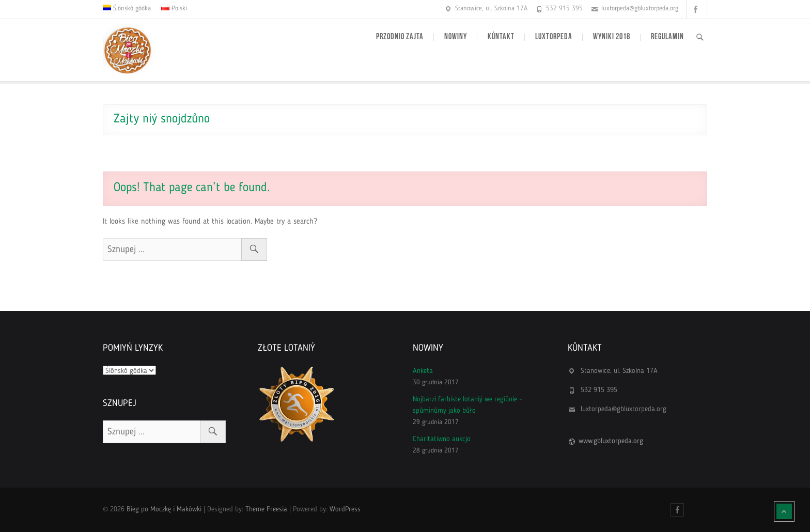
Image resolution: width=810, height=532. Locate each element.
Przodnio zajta (400, 37)
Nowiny (456, 37)
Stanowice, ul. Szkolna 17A (491, 9)
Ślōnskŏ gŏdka (131, 9)
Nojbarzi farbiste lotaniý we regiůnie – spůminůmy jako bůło (468, 405)
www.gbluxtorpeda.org (611, 441)
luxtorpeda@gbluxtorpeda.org (640, 9)
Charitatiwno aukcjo (442, 439)
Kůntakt (501, 37)
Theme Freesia (266, 509)
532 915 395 (564, 9)
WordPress (345, 509)
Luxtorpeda (554, 37)
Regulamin (667, 37)
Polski (178, 9)
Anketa (423, 371)
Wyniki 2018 (612, 37)
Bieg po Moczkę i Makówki (164, 509)
